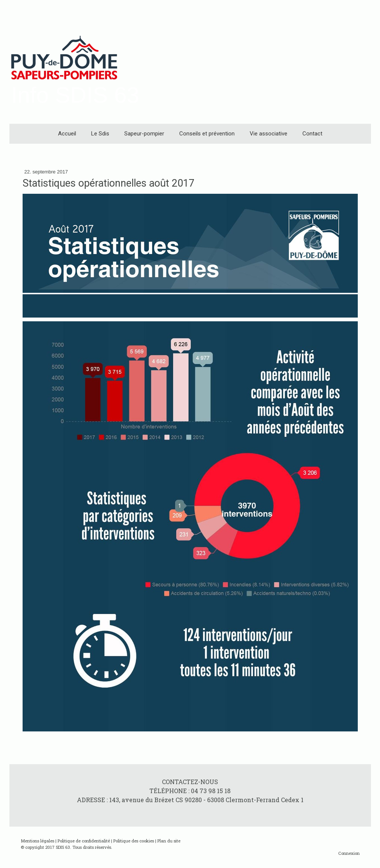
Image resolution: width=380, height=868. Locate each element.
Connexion (349, 853)
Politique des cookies (134, 841)
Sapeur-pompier (144, 134)
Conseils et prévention (207, 134)
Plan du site (169, 841)
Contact (312, 134)
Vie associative (269, 134)
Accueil (67, 134)
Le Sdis (100, 134)
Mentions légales (37, 841)
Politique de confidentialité (84, 841)
